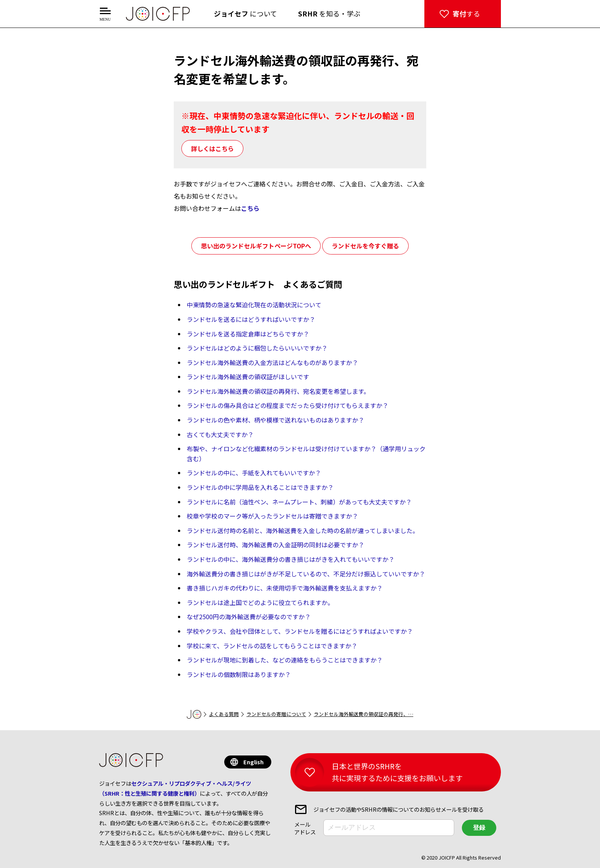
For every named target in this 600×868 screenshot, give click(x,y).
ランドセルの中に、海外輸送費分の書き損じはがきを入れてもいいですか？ (291, 559)
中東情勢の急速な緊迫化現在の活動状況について (254, 305)
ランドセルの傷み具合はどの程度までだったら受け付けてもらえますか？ (288, 405)
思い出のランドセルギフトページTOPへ (256, 246)
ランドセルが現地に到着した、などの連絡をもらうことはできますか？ (285, 660)
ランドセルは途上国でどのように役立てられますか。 (260, 602)
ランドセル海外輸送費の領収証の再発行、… (364, 714)
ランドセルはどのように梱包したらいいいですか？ (257, 348)
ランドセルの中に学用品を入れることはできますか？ (260, 487)
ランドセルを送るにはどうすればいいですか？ (251, 319)
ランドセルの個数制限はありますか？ (239, 674)
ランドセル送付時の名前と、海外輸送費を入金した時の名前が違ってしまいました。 (303, 530)
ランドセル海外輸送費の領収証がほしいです (248, 377)
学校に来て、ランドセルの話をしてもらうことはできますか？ (272, 646)
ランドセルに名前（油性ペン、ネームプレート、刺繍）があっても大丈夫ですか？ (299, 502)
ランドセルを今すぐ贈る (365, 246)
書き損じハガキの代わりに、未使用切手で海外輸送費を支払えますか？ (285, 588)
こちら (250, 208)
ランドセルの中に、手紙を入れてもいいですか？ (254, 473)
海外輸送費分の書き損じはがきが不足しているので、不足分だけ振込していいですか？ (306, 574)
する (466, 14)
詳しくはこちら (212, 148)
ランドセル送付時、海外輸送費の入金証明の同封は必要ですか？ (276, 545)
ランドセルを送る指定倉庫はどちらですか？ (248, 334)
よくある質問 (224, 714)
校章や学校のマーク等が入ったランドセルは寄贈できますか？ (272, 516)
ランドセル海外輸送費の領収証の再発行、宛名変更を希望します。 (278, 391)
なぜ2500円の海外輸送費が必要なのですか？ (249, 617)
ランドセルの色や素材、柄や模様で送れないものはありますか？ (276, 420)
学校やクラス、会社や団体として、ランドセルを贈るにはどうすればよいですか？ (300, 631)
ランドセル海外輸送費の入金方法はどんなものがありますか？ (272, 362)
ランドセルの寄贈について (276, 714)
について (245, 14)
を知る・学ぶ (329, 14)
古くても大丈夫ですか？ (220, 434)
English (254, 762)
